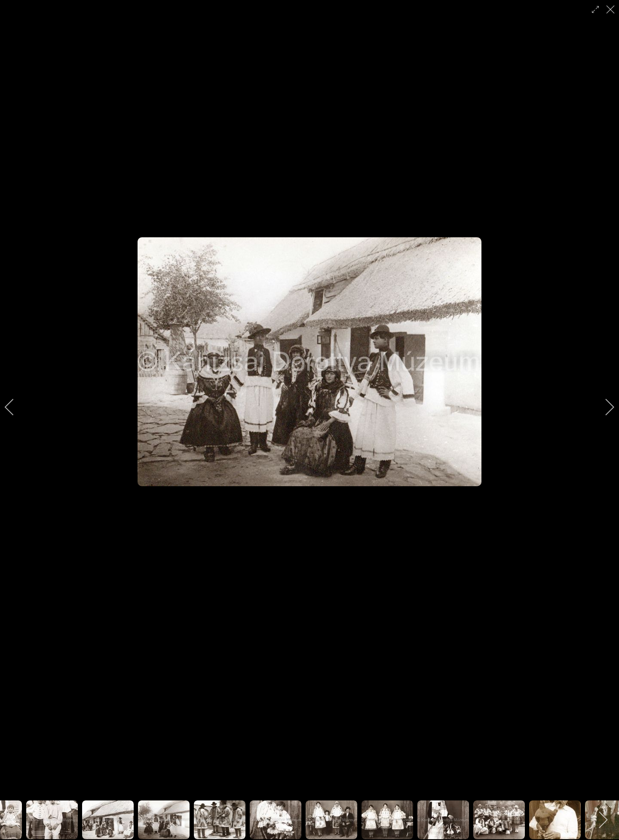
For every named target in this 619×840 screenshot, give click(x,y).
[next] (604, 407)
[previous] (15, 407)
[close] (611, 9)
